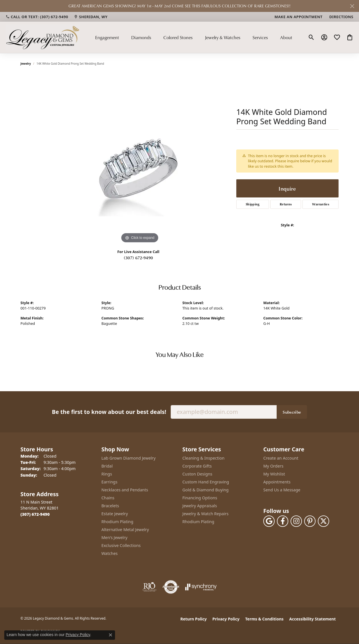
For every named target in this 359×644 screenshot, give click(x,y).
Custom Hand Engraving (206, 482)
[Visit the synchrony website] (201, 587)
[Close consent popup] (110, 635)
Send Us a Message (282, 490)
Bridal (107, 466)
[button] (311, 37)
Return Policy (194, 619)
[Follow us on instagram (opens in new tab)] (296, 521)
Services (260, 37)
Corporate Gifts (197, 466)
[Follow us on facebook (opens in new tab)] (283, 521)
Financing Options (200, 498)
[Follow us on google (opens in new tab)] (269, 521)
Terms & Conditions (264, 619)
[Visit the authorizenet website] (171, 587)
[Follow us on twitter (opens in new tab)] (323, 521)
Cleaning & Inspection (203, 458)
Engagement (107, 37)
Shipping (253, 204)
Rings (107, 474)
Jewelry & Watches (223, 37)
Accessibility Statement (312, 619)
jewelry (26, 64)
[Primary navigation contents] (194, 37)
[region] (140, 159)
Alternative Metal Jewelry (125, 530)
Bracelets (110, 506)
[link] (37, 17)
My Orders (273, 466)
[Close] (352, 6)
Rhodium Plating (117, 522)
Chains (108, 498)
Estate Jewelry (115, 514)
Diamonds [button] (141, 37)
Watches (109, 553)
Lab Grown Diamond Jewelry (129, 458)
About (286, 37)
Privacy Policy (226, 619)
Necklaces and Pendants (125, 490)
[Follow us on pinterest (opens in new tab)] (310, 521)
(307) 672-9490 (138, 258)
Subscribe (292, 412)
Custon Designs (197, 474)
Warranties (321, 204)
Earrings (109, 482)
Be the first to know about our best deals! (109, 412)
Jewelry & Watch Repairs (205, 514)
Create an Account (281, 458)
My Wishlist (274, 474)
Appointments (277, 482)
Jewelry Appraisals (200, 506)
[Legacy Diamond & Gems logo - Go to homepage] (43, 37)
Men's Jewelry (114, 537)
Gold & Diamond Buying (205, 490)
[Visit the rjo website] (149, 587)
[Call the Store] (35, 514)
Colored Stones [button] (178, 37)
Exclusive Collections (121, 545)
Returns (286, 204)
